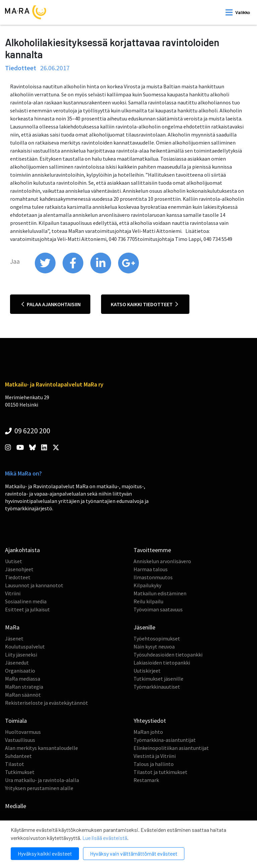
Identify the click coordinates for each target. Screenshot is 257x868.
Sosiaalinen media (26, 601)
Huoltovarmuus (23, 732)
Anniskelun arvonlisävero (162, 561)
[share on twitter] (46, 272)
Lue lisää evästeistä (105, 838)
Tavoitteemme (152, 550)
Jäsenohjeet (19, 569)
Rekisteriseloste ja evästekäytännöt (47, 703)
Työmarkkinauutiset (157, 687)
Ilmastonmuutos (153, 577)
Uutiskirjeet (147, 671)
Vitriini (13, 593)
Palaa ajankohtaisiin (51, 304)
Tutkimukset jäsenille (158, 679)
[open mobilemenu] (238, 12)
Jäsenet (14, 638)
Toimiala (16, 721)
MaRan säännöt (23, 695)
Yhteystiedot (150, 721)
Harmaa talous (151, 569)
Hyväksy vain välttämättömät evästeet (134, 853)
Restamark (146, 780)
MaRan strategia (24, 687)
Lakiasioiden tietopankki (162, 663)
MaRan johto (148, 732)
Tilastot (15, 764)
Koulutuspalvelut (25, 646)
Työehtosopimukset (157, 638)
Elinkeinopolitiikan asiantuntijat (171, 748)
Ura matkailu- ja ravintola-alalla (42, 780)
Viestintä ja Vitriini (155, 756)
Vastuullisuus (20, 740)
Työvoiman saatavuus (158, 609)
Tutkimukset (20, 772)
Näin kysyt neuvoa (154, 646)
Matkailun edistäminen (160, 593)
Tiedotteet (18, 577)
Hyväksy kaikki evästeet (45, 853)
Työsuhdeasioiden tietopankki (168, 655)
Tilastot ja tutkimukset (160, 772)
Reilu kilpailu (148, 601)
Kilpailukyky (147, 585)
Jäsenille (144, 627)
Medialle (16, 806)
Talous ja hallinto (154, 764)
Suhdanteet (18, 756)
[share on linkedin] (101, 272)
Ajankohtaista (22, 550)
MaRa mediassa (23, 679)
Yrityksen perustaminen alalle (39, 788)
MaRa (12, 627)
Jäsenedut (17, 663)
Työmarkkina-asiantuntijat (165, 740)
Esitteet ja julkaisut (27, 609)
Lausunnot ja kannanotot (34, 585)
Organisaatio (20, 671)
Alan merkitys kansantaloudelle (41, 748)
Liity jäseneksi (21, 655)
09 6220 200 (28, 431)
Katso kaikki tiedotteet (144, 304)
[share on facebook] (73, 272)
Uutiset (14, 561)
